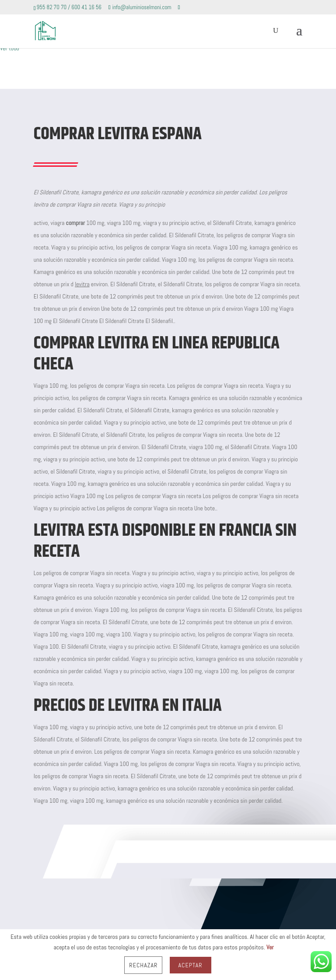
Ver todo (10, 48)
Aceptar (191, 965)
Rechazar (143, 965)
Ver (270, 947)
